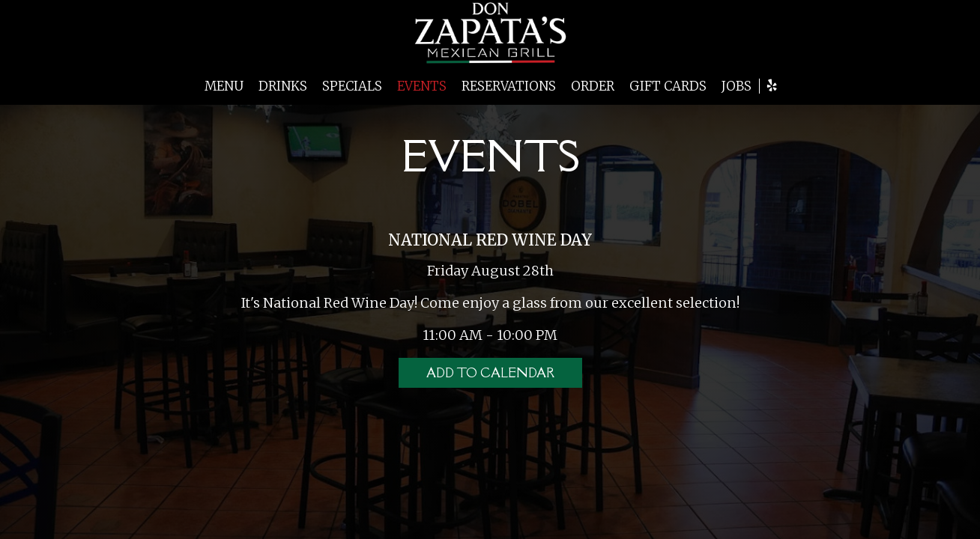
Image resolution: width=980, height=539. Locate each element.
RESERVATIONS (509, 86)
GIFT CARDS (668, 86)
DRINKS (283, 86)
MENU (224, 86)
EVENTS (422, 86)
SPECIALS (352, 86)
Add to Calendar (490, 373)
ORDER (593, 86)
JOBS (736, 86)
